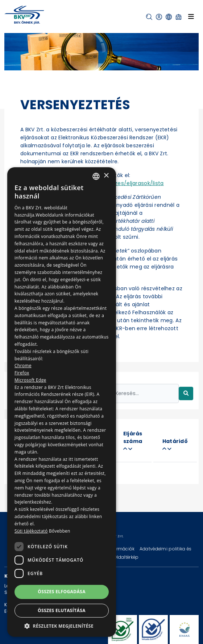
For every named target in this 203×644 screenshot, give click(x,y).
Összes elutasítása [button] (62, 610)
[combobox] (96, 176)
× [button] (106, 176)
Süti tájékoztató (31, 531)
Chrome (23, 366)
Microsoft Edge (30, 380)
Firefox (22, 373)
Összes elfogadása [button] (62, 592)
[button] (149, 17)
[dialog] (62, 402)
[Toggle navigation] (191, 16)
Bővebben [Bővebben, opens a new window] (60, 531)
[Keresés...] (145, 393)
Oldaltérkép (126, 557)
